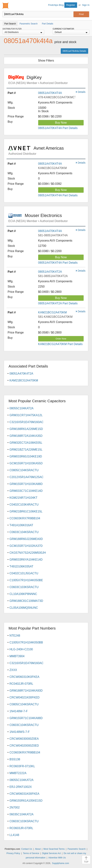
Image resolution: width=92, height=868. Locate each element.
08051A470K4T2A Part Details (58, 303)
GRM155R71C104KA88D (26, 718)
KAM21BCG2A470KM (52, 312)
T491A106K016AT (21, 525)
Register (71, 5)
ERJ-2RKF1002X (21, 787)
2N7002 (15, 807)
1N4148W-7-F (19, 711)
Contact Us (27, 849)
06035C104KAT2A (21, 814)
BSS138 (15, 759)
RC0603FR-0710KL (22, 766)
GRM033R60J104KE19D (26, 456)
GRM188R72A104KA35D (26, 436)
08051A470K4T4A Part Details (58, 128)
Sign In (86, 5)
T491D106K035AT (21, 566)
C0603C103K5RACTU (24, 587)
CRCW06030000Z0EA (24, 739)
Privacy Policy (13, 853)
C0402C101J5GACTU (24, 573)
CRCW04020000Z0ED (24, 746)
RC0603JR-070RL (21, 828)
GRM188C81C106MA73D (26, 601)
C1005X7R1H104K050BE (26, 580)
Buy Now (61, 123)
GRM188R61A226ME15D (26, 429)
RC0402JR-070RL (21, 684)
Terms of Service (31, 853)
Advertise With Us (57, 858)
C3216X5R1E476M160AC (26, 422)
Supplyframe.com (60, 863)
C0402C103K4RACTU (24, 505)
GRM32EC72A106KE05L (26, 443)
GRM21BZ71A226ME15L (26, 450)
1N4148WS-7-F (20, 732)
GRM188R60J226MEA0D (26, 539)
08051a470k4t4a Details (74, 51)
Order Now (61, 339)
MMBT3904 (17, 656)
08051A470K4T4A (50, 93)
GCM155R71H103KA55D (26, 463)
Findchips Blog (56, 5)
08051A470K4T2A (50, 272)
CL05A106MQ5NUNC (24, 608)
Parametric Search (76, 849)
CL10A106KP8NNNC (23, 594)
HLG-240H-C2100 (21, 649)
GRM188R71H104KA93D (26, 691)
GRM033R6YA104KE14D (26, 560)
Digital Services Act (51, 853)
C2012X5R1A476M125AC (26, 477)
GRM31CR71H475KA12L (26, 415)
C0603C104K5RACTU (24, 532)
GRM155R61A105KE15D (26, 801)
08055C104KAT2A (21, 408)
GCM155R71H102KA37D (26, 546)
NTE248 (15, 636)
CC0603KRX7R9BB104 (25, 518)
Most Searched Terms (54, 849)
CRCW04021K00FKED (24, 697)
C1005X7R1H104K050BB (26, 642)
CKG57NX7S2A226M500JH (28, 553)
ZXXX (13, 670)
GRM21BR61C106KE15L (26, 511)
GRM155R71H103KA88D (26, 484)
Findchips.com (6, 6)
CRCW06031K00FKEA (24, 794)
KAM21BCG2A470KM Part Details (60, 344)
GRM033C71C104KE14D (26, 491)
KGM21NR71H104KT (23, 498)
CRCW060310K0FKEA (24, 677)
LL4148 (14, 835)
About (38, 849)
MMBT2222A (18, 773)
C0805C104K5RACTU (24, 470)
